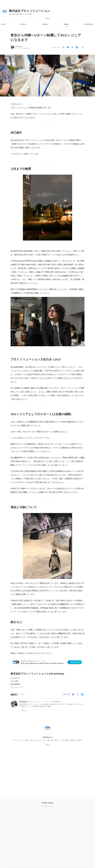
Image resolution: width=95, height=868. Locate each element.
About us (24, 24)
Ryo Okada (19, 47)
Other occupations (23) (18, 687)
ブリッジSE (14, 681)
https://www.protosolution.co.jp (17, 14)
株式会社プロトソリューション (30, 11)
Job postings (88, 24)
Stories (66, 24)
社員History (48, 737)
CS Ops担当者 (15, 684)
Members (45, 24)
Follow (48, 18)
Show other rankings (47, 806)
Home (3, 24)
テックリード (15, 678)
